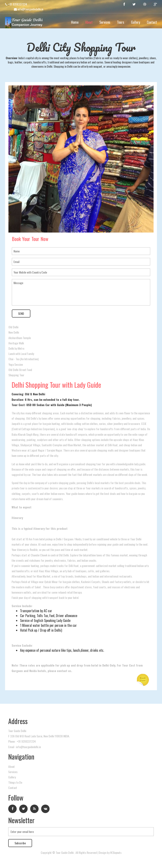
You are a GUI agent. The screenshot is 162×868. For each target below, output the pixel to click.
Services (105, 22)
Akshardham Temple (20, 337)
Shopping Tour (16, 375)
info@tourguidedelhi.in (29, 9)
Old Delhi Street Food (20, 369)
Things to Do (15, 782)
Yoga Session (16, 364)
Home (75, 22)
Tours (121, 22)
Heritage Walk (16, 343)
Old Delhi (13, 327)
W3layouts (116, 852)
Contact (152, 22)
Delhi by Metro (16, 348)
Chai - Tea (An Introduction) (24, 359)
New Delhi (14, 332)
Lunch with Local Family (21, 354)
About (89, 22)
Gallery (136, 22)
